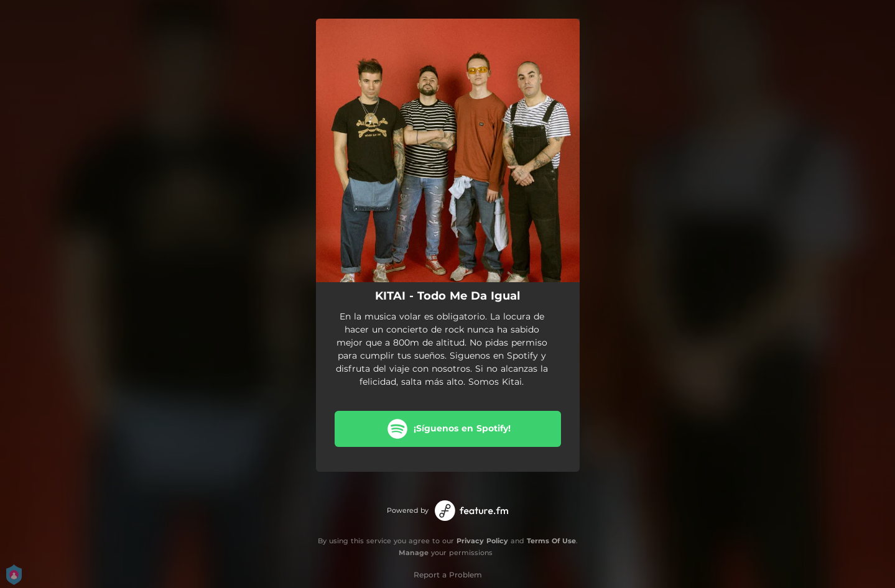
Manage (414, 553)
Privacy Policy (482, 541)
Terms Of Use (551, 541)
